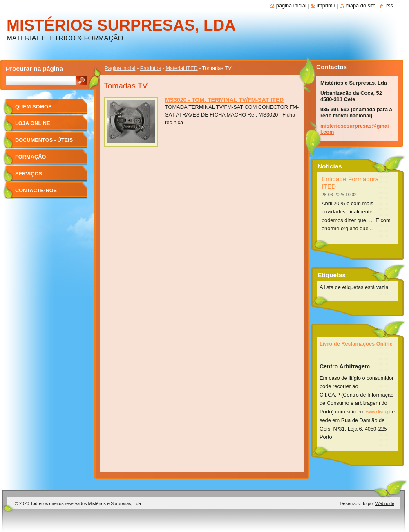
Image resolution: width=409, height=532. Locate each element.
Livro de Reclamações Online (356, 344)
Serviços (29, 174)
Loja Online (33, 123)
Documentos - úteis (44, 140)
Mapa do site (361, 6)
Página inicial (291, 6)
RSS (390, 6)
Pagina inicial (120, 68)
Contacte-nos (36, 190)
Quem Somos (34, 107)
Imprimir (326, 6)
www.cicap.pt (378, 412)
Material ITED (181, 68)
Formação (30, 157)
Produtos (151, 68)
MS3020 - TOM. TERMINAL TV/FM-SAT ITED (224, 100)
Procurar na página (34, 68)
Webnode (385, 503)
